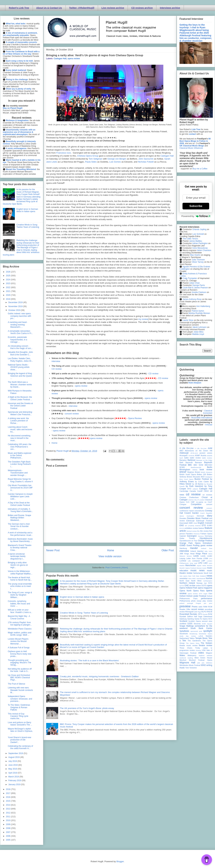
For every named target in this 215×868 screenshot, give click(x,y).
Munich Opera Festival (188, 568)
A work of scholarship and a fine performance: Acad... (20, 534)
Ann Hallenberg (203, 306)
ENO (182, 525)
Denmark (200, 516)
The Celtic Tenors (190, 239)
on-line (192, 586)
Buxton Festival (202, 479)
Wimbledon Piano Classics (20, 629)
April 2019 (13, 773)
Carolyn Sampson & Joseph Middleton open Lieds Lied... (20, 496)
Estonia (198, 526)
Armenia (191, 456)
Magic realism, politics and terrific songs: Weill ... (20, 634)
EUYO (182, 528)
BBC (190, 465)
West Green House (203, 658)
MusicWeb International (202, 418)
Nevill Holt (208, 573)
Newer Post (53, 550)
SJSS (190, 624)
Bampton (183, 460)
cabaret (195, 489)
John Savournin (146, 159)
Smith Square (207, 624)
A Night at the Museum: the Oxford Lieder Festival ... (20, 398)
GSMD (182, 545)
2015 (8, 801)
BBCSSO (208, 465)
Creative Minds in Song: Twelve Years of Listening (84, 613)
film (198, 531)
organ (205, 594)
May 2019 (13, 769)
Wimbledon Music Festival (190, 665)
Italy (206, 551)
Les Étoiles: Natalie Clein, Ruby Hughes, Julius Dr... (20, 360)
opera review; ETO (195, 594)
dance (182, 516)
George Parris (199, 285)
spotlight (208, 631)
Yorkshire (193, 668)
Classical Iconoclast (208, 412)
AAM (210, 448)
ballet (186, 458)
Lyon (210, 563)
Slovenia (197, 624)
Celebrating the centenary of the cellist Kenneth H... (20, 747)
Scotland (183, 621)
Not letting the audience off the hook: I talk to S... (20, 670)
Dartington (190, 516)
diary (210, 516)
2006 (8, 836)
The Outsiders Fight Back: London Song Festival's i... (19, 464)
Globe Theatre (187, 538)
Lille (189, 561)
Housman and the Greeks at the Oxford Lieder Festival (20, 406)
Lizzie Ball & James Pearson (195, 288)
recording (208, 609)
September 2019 (16, 753)
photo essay (196, 601)
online (198, 586)
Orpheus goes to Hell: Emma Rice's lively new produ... (20, 654)
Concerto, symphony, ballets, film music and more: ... (19, 604)
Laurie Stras (188, 320)
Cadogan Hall (60, 59)
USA (204, 650)
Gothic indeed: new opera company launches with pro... (19, 316)
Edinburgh (190, 521)
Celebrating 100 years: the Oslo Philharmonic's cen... (20, 447)
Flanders (189, 534)
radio (200, 607)
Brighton (191, 472)
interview (56, 361)
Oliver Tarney (198, 262)
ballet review (195, 458)
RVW (210, 614)
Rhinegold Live (191, 612)
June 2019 (13, 765)
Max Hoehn (195, 255)
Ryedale (183, 616)
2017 (8, 793)
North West (196, 581)
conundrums (199, 511)
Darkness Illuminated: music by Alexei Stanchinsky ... (20, 540)
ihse (211, 548)
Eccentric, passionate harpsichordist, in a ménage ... (17, 340)
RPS (200, 614)
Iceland (204, 548)
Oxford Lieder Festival (196, 596)
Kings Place (201, 554)
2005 (8, 840)
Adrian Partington (200, 243)
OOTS (204, 586)
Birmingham (185, 470)
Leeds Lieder (206, 556)
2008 (8, 828)
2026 (8, 272)
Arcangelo (184, 455)
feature (201, 528)
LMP (203, 561)
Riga (199, 612)
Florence (197, 534)
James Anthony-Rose (192, 299)
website (209, 655)
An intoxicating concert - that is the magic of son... (20, 347)
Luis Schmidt (198, 234)
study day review (188, 636)
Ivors (210, 551)
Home (55, 443)
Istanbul (200, 551)
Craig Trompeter (190, 278)
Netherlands (198, 573)
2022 (8, 287)
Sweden (209, 636)
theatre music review (188, 645)
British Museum (206, 472)
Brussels (197, 477)
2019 (8, 299)
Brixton (190, 477)
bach (181, 458)
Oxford (182, 596)
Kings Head (189, 554)
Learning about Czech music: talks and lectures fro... (20, 429)
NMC (194, 578)
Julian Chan (194, 283)
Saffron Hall (192, 616)
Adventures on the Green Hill (198, 451)
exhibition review (191, 528)
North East (184, 581)
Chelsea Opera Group (88, 156)
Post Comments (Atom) (117, 567)
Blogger (120, 861)
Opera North (185, 591)
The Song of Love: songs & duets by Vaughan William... (20, 595)
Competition (196, 504)
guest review (206, 545)
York (187, 668)
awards (210, 456)
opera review (74, 59)
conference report (187, 511)
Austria (203, 455)
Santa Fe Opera (201, 619)
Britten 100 (201, 474)
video (201, 653)
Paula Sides (91, 162)
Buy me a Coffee (200, 169)
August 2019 (14, 757)
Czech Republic (206, 513)
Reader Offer (185, 609)
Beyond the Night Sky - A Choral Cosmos (19, 617)
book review (206, 470)
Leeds (196, 556)
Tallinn (192, 638)
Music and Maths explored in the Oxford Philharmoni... (19, 456)
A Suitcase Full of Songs (19, 648)
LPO (200, 563)
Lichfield (183, 561)
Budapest (209, 477)
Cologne (183, 504)
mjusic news (201, 565)
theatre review (205, 645)
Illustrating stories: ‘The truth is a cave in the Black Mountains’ (89, 660)
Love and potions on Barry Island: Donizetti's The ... (20, 724)
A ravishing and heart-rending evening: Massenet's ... (18, 325)
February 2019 (15, 781)
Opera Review (135, 418)
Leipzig (182, 558)
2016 (8, 797)
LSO (205, 563)
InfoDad (209, 425)
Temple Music (201, 638)
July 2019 (13, 761)
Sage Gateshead (205, 616)
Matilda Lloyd (198, 334)
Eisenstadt (184, 523)
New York (192, 576)
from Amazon (195, 383)
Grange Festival (205, 541)
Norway (200, 583)
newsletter (184, 578)
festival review (192, 531)
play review (207, 601)
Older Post (168, 550)
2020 (8, 295)
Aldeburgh (184, 453)
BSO (203, 477)
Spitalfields (184, 631)
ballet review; (207, 458)
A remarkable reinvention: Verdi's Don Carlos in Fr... (20, 332)
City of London (199, 500)
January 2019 (15, 784)
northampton (208, 581)
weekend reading (186, 658)
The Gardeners (194, 641)
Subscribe (196, 206)
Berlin (210, 467)
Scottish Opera (194, 621)
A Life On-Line (186, 448)
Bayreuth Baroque (194, 462)
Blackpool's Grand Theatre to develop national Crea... (20, 548)
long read (193, 563)
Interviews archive (170, 8)
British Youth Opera (188, 474)
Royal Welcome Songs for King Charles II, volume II (20, 480)
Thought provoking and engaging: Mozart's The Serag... (19, 663)
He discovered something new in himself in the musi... (19, 438)
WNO (203, 665)
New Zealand (201, 576)
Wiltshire (209, 663)
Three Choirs (186, 648)
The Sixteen (206, 643)
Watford (202, 655)
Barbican (191, 460)
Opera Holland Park (188, 588)
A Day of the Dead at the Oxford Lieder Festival (19, 504)
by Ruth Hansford (194, 486)
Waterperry (192, 655)
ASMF (197, 455)
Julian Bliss (198, 332)
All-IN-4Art (194, 453)
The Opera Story (193, 643)
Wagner (209, 653)
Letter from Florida (194, 558)
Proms (195, 607)
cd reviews (207, 495)
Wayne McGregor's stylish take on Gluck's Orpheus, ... (20, 731)
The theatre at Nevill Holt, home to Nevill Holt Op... (20, 579)
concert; (209, 508)
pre (205, 603)
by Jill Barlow (198, 484)
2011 (8, 817)
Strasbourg (193, 634)
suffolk (201, 636)
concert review (72, 414)
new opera (183, 576)
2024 (8, 280)
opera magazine (205, 588)
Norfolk (209, 578)
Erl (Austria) (190, 526)
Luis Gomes (115, 162)
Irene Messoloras (200, 248)
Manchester (191, 565)
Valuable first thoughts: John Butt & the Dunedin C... (20, 353)
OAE (187, 586)
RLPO (204, 612)
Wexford (183, 660)
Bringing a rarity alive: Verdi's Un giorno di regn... (18, 565)
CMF (193, 502)
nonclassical (201, 578)
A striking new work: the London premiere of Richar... (18, 421)
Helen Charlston (204, 250)
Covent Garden (191, 513)
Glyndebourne (206, 538)
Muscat (199, 568)
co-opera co (201, 502)
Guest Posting (193, 545)
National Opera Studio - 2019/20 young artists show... (19, 367)
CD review (57, 369)
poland (182, 603)
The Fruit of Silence (16, 684)
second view (207, 621)
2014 (8, 805)
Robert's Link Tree (19, 8)
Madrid (182, 565)
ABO (181, 451)
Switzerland (184, 638)
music (204, 568)
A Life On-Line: (201, 448)
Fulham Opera (206, 534)
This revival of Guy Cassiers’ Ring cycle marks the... (18, 716)
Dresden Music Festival (198, 518)
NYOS (182, 586)
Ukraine (198, 650)
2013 (8, 809)
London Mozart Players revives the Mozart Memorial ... (18, 641)
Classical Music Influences (191, 148)
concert (209, 504)
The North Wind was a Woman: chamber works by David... (20, 385)
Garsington (192, 536)
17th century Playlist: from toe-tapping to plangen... (20, 624)
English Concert (205, 523)
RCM (210, 607)
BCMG (182, 467)
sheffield (183, 624)
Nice (190, 578)
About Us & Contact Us (49, 8)
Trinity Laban (201, 648)
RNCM (209, 612)
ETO (204, 525)
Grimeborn (207, 543)
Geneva (201, 536)
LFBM (206, 558)
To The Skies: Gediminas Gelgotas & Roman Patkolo (19, 707)
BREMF (183, 472)
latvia (210, 554)
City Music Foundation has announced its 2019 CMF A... (20, 488)
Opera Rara (199, 591)
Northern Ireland (187, 583)
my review (143, 319)
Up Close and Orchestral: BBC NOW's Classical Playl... (19, 678)
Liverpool (196, 561)
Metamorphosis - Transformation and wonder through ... (18, 473)
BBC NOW (198, 465)
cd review (193, 494)
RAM (205, 607)
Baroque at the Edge (204, 460)
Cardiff (200, 491)
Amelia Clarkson (199, 292)
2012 (8, 813)
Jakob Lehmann (199, 327)
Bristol (197, 472)
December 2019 (16, 302)
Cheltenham (194, 497)
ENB (195, 523)
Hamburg (183, 548)
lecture (189, 556)
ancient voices (206, 453)
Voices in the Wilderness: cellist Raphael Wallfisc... (20, 572)
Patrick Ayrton (198, 311)
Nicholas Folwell (146, 162)
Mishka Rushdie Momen (199, 313)
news (209, 576)
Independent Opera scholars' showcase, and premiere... (20, 699)
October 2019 (15, 310)
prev (211, 603)
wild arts (201, 663)
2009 (8, 824)
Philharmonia (185, 601)
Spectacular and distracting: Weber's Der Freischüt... (20, 413)
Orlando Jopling (199, 229)
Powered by (196, 216)
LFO (211, 559)
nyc (205, 583)
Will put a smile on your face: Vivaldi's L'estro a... (20, 611)
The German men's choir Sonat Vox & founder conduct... (19, 526)
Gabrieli (183, 536)
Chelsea (183, 497)
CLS (188, 502)
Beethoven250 (196, 467)
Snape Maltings (187, 626)
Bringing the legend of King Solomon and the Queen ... (20, 376)
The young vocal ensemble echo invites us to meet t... (20, 586)
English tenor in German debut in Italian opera (82, 597)
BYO (189, 489)
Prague (198, 603)
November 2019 (16, 306)
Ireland (193, 551)
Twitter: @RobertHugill (82, 8)
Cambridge (184, 491)
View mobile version (110, 556)
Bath (181, 462)
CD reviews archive (142, 8)
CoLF (210, 502)
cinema (191, 500)
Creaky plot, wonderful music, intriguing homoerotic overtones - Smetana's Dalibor (99, 676)
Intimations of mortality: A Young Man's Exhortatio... (20, 510)
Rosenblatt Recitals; (188, 614)
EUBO (210, 525)
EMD (191, 523)
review (182, 612)
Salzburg (183, 619)
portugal (190, 603)
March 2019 (14, 777)
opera (210, 586)
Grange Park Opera (190, 543)
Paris (195, 599)
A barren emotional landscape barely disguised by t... (17, 556)
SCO (210, 619)
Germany (208, 536)
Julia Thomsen (198, 260)
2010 (8, 820)
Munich (210, 565)
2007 (8, 832)
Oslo (210, 594)
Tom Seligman (95, 159)
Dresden (183, 518)
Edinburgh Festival (204, 521)
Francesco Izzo (64, 153)
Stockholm (184, 634)
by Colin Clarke (202, 482)
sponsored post (196, 631)
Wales (182, 655)
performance (207, 599)
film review (204, 531)
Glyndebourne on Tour (188, 541)
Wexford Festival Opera (200, 660)
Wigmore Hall (187, 663)
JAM (181, 554)
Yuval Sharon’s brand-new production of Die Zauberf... (19, 740)
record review (197, 609)
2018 (8, 789)
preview (185, 606)
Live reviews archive (113, 8)
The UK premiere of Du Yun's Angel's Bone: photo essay (87, 708)
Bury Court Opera (186, 479)
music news (197, 570)
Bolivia (195, 470)
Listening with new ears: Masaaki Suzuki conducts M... (20, 690)
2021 (8, 291)
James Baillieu (196, 241)
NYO (210, 583)
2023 (8, 283)
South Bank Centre (201, 628)
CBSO (206, 491)
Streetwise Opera (205, 634)
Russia (205, 614)
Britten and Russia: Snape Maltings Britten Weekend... (19, 518)
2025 (8, 276)
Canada (193, 491)
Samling (191, 619)
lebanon (182, 556)
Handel (194, 548)
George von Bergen (117, 159)
